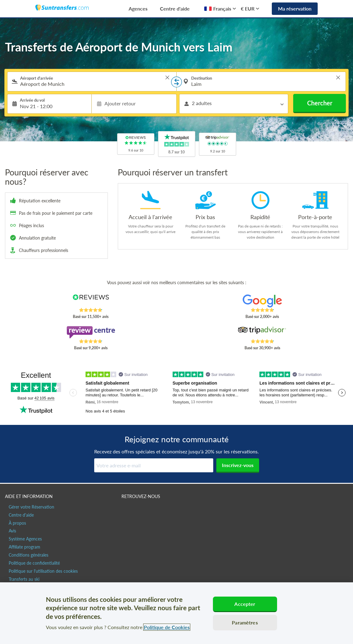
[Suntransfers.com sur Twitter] (140, 510)
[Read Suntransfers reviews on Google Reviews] (262, 301)
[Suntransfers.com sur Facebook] (127, 510)
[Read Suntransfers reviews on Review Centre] (91, 332)
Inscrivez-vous (238, 465)
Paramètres (245, 622)
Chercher (320, 103)
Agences (138, 9)
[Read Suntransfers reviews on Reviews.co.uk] (91, 301)
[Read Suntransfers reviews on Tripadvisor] (262, 332)
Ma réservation (295, 9)
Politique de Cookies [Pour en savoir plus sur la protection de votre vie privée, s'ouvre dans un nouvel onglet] (167, 627)
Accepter (245, 604)
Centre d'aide (175, 9)
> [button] (167, 77)
